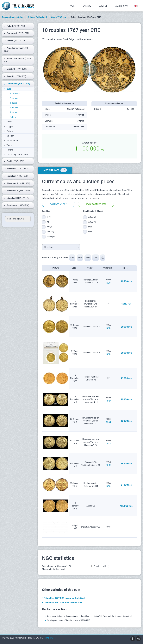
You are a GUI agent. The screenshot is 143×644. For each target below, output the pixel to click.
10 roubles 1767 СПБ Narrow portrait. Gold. (65, 598)
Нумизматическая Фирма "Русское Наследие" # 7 (91, 421)
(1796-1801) (14, 161)
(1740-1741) (17, 60)
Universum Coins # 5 (91, 353)
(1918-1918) (16, 205)
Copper (9, 126)
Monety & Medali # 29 (91, 527)
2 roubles (14, 108)
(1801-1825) (17, 169)
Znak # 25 (91, 506)
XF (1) (50, 222)
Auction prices (55, 170)
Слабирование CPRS (96, 204)
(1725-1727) (16, 33)
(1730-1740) (16, 49)
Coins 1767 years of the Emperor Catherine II (113, 616)
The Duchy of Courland (16, 155)
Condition (108, 268)
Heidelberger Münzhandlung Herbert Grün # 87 (91, 304)
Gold (7, 89)
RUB (80, 258)
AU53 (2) (92, 217)
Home (72, 6)
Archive (103, 6)
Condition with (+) (101, 566)
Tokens (9, 150)
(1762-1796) (17, 84)
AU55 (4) (92, 222)
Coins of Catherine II (37, 17)
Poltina (13, 117)
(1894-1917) (16, 198)
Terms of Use (49, 638)
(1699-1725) (14, 26)
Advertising (122, 6)
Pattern (9, 131)
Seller (91, 268)
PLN (88, 258)
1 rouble (14, 112)
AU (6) (50, 227)
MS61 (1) (92, 227)
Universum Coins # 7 (91, 327)
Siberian (9, 136)
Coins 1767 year (59, 17)
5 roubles (14, 98)
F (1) (49, 217)
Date (75, 268)
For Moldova (11, 140)
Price (126, 268)
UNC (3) (50, 232)
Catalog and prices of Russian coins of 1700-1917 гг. (70, 620)
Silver (8, 122)
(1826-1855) (16, 176)
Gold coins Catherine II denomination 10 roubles (68, 616)
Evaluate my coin (59, 204)
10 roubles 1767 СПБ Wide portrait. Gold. (64, 603)
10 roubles (15, 94)
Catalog (87, 6)
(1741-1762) (16, 69)
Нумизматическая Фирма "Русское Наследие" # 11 (91, 399)
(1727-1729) (15, 41)
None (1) (51, 237)
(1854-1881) (17, 183)
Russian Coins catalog (13, 17)
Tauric (8, 145)
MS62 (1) (92, 232)
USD (96, 258)
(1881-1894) (17, 191)
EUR (72, 258)
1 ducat (13, 103)
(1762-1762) (15, 76)
